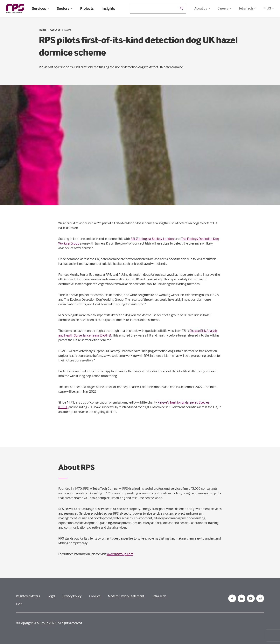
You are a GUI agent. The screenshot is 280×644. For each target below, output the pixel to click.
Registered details (28, 596)
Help (19, 604)
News (68, 30)
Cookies (95, 596)
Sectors (65, 8)
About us (55, 30)
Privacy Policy (72, 596)
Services (40, 8)
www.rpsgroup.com (120, 554)
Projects (87, 8)
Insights (108, 8)
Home (42, 30)
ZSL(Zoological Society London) (153, 239)
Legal (51, 596)
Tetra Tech (247, 8)
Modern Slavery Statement (126, 596)
